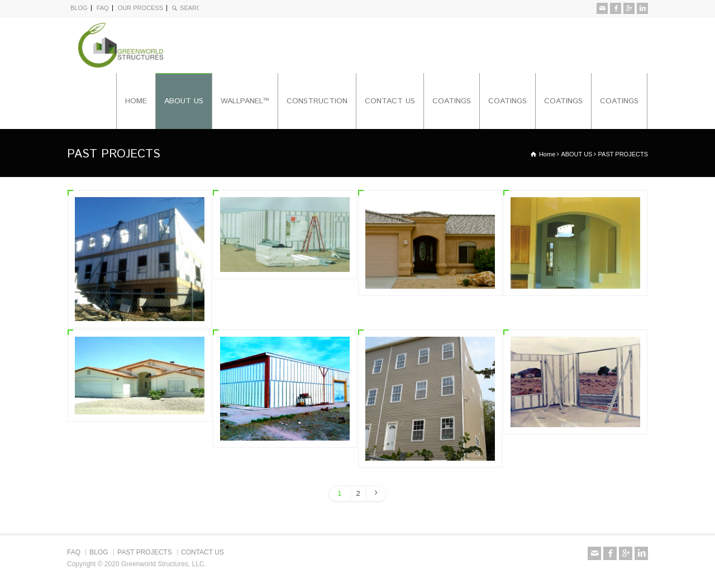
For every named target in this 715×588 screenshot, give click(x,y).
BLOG (79, 8)
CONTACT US (390, 101)
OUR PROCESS (140, 8)
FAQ (103, 8)
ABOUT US (184, 101)
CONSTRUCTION (317, 101)
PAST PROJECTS (145, 552)
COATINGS (452, 101)
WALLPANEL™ (245, 101)
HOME (136, 101)
